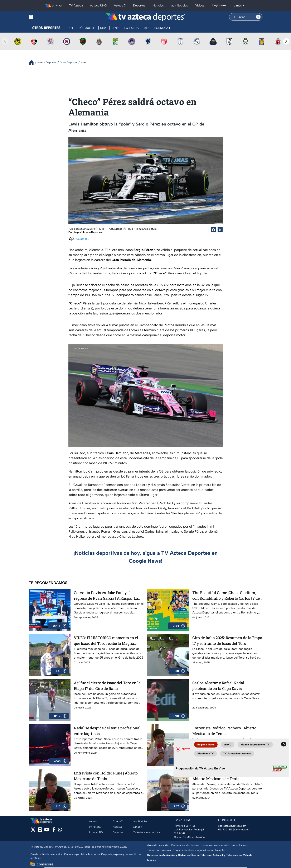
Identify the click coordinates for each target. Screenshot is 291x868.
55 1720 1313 (225, 830)
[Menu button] (45, 17)
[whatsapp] (60, 831)
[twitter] (33, 831)
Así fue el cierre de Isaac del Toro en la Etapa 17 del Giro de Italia (107, 686)
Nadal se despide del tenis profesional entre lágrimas (107, 731)
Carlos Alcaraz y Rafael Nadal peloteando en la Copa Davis (218, 686)
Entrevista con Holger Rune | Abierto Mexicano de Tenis (106, 776)
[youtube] (47, 831)
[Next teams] (286, 41)
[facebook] (54, 831)
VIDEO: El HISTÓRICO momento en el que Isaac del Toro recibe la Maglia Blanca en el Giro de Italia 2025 (106, 641)
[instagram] (40, 831)
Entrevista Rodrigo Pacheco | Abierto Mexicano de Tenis (224, 731)
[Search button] (258, 17)
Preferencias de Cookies (185, 845)
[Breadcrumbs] (33, 63)
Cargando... (83, 239)
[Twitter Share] (220, 230)
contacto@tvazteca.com (232, 826)
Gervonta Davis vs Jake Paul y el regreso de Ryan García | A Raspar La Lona (106, 595)
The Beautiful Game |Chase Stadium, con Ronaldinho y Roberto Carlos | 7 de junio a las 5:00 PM (226, 595)
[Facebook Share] (213, 230)
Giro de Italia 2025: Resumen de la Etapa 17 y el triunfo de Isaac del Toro (227, 641)
